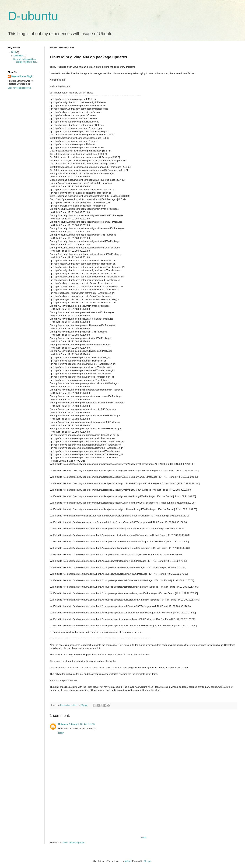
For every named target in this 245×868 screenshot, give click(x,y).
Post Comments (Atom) (74, 843)
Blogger (148, 861)
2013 (14, 52)
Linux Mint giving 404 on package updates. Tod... (26, 60)
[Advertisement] (143, 810)
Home (143, 838)
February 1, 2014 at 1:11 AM (82, 724)
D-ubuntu (33, 16)
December (19, 56)
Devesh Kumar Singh (22, 76)
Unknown (63, 724)
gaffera (128, 861)
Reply (61, 733)
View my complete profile (20, 88)
